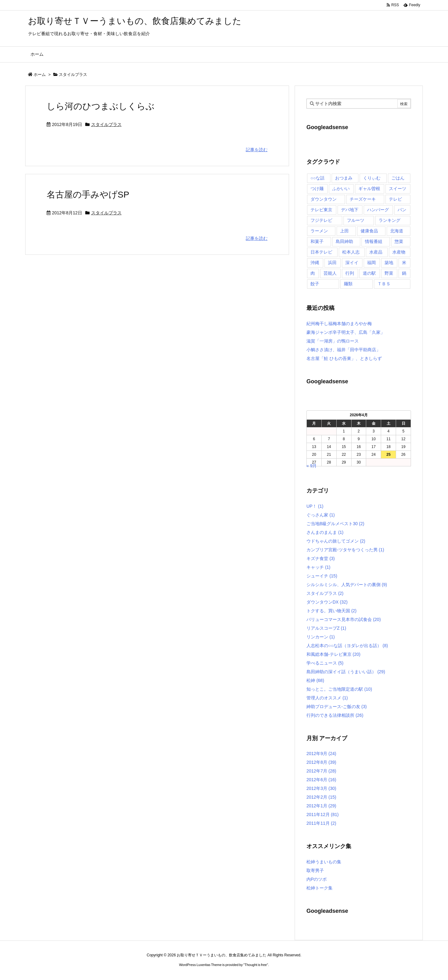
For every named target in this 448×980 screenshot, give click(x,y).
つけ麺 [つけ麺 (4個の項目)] (317, 189)
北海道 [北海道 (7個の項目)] (397, 231)
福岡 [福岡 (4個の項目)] (371, 263)
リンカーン (321, 637)
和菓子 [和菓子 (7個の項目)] (317, 241)
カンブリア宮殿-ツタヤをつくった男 (345, 550)
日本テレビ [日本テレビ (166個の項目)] (321, 252)
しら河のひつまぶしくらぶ (101, 106)
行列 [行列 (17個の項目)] (350, 273)
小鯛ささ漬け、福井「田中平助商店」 (343, 350)
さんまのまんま (325, 532)
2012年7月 (321, 771)
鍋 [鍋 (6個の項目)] (404, 273)
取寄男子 (315, 870)
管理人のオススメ (327, 698)
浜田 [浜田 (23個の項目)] (332, 263)
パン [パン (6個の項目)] (402, 210)
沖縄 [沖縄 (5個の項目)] (315, 263)
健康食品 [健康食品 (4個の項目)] (369, 231)
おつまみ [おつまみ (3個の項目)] (344, 178)
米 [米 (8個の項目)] (404, 263)
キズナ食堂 (321, 558)
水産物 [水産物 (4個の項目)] (399, 252)
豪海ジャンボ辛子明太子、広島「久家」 (346, 332)
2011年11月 (321, 823)
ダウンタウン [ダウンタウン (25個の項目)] (324, 199)
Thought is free (256, 965)
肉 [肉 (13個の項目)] (313, 273)
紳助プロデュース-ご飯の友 (337, 707)
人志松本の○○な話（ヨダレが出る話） (347, 646)
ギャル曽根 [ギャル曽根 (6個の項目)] (369, 189)
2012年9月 (321, 754)
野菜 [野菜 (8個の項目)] (389, 273)
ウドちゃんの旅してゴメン (336, 541)
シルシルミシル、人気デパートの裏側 (347, 585)
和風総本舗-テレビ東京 (333, 654)
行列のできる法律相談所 (335, 715)
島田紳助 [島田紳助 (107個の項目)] (344, 241)
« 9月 (312, 466)
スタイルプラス (106, 124)
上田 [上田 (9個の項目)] (344, 231)
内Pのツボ (317, 879)
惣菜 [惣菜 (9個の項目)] (399, 241)
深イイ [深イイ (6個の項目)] (352, 263)
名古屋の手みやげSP (88, 195)
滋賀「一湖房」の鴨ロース (333, 341)
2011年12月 (323, 814)
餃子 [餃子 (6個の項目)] (315, 284)
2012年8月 (321, 762)
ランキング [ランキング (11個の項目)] (390, 220)
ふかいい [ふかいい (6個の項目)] (341, 189)
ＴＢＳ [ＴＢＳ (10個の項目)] (384, 284)
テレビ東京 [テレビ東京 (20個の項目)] (321, 210)
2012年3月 (321, 788)
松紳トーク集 (320, 888)
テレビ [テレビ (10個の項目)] (395, 199)
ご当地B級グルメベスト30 (335, 524)
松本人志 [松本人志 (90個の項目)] (351, 252)
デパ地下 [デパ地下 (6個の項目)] (350, 210)
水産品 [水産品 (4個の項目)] (376, 252)
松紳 (315, 680)
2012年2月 (321, 797)
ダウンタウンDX (327, 602)
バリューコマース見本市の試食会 (344, 619)
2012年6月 (321, 780)
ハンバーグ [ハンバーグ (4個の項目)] (378, 210)
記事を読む (257, 150)
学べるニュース (325, 663)
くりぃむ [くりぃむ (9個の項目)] (372, 178)
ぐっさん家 (321, 515)
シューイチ (322, 576)
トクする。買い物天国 (331, 611)
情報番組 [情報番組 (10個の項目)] (374, 241)
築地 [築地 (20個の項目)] (389, 263)
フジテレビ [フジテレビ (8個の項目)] (321, 220)
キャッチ (318, 567)
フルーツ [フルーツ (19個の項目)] (356, 220)
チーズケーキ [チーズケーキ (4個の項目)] (363, 199)
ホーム (40, 75)
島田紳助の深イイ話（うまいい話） (346, 672)
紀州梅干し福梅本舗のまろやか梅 (339, 324)
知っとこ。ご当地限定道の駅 (339, 689)
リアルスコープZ (326, 628)
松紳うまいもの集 (324, 862)
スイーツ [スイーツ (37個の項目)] (398, 189)
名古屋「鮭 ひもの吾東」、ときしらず (344, 358)
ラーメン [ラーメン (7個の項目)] (319, 231)
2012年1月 (321, 806)
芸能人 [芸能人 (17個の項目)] (330, 273)
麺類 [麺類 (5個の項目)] (348, 284)
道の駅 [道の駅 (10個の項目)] (369, 273)
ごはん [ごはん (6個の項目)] (398, 178)
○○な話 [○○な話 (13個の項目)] (317, 178)
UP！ (315, 506)
